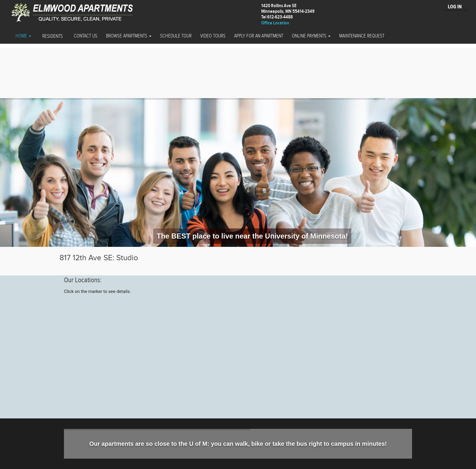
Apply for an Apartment (259, 36)
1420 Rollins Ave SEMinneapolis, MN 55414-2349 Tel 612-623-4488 (288, 11)
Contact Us (86, 36)
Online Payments (311, 36)
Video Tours (213, 36)
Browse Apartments (129, 36)
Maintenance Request (362, 36)
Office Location (275, 23)
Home (23, 36)
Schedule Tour (176, 36)
